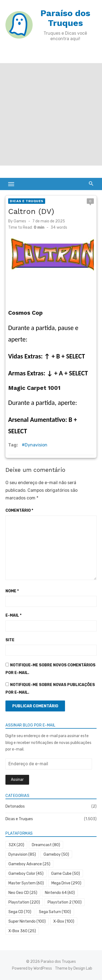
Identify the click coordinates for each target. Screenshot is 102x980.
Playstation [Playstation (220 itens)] (24, 902)
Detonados (15, 806)
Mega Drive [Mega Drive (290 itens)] (66, 883)
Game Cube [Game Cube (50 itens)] (66, 874)
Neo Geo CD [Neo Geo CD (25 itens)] (23, 893)
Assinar (17, 780)
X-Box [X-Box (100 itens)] (64, 921)
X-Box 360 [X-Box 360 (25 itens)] (22, 931)
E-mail (13, 615)
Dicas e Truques (27, 201)
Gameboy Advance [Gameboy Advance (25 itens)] (29, 864)
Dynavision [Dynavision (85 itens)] (22, 854)
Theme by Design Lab (74, 968)
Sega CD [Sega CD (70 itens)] (20, 912)
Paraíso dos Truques (65, 18)
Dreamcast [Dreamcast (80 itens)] (46, 845)
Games (20, 221)
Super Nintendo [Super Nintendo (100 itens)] (27, 921)
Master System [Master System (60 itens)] (26, 883)
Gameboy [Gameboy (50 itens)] (56, 854)
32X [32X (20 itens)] (16, 845)
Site (10, 640)
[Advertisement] (51, 114)
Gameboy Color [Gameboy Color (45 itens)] (26, 874)
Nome (12, 591)
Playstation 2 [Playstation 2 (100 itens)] (65, 902)
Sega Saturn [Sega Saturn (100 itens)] (55, 912)
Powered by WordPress (32, 968)
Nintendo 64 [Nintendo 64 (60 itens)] (60, 893)
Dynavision (36, 445)
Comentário (19, 510)
